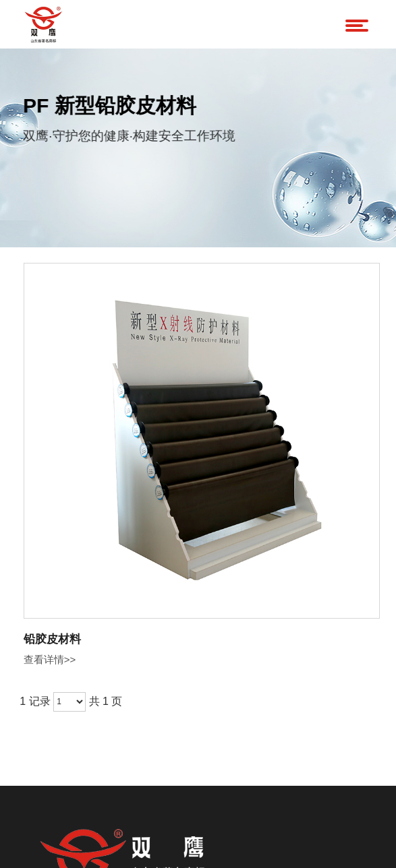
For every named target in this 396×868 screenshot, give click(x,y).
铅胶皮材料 (52, 639)
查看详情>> (50, 659)
